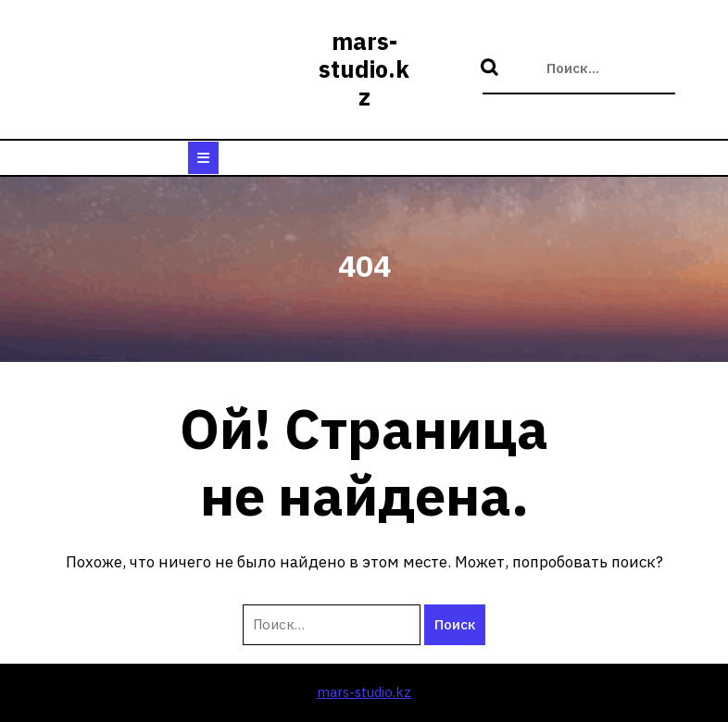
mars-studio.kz (364, 69)
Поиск (492, 68)
